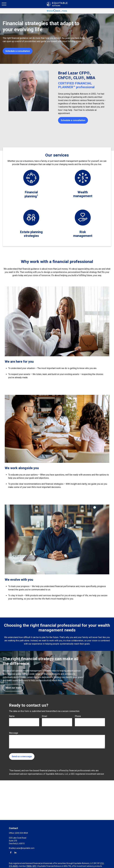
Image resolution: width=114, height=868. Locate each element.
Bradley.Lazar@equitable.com (22, 848)
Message (14, 733)
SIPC (34, 866)
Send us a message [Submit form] (22, 756)
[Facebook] (11, 852)
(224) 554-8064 (21, 833)
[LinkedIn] (15, 852)
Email (44, 716)
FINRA (29, 866)
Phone (78, 716)
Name (12, 716)
